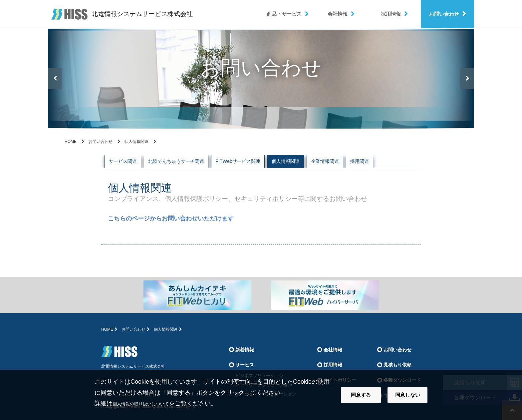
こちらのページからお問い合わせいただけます (171, 218)
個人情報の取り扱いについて (151, 403)
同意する (361, 395)
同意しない (408, 395)
